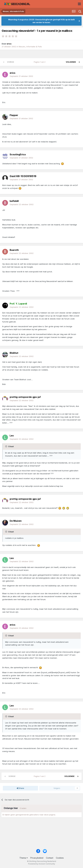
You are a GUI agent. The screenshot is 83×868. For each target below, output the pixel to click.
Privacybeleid (37, 858)
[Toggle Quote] (6, 446)
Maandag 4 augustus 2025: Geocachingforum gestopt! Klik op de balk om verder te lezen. (41, 21)
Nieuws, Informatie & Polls (30, 47)
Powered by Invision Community (42, 864)
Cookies (60, 858)
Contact (50, 858)
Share (20, 788)
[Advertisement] (41, 834)
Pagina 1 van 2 (40, 62)
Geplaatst (21, 76)
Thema (24, 858)
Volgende (71, 62)
